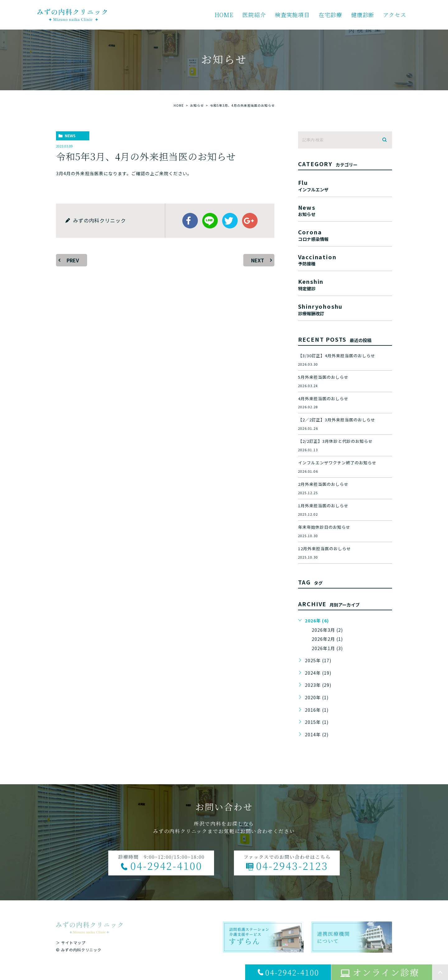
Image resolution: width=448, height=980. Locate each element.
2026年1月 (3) (327, 648)
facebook (190, 221)
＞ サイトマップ (71, 942)
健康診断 (363, 15)
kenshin (345, 284)
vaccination (345, 259)
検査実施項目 (292, 15)
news (70, 136)
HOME (224, 15)
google (250, 221)
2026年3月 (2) (327, 630)
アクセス (395, 15)
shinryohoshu (345, 309)
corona (345, 234)
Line (210, 221)
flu (345, 185)
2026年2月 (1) (327, 639)
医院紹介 (254, 15)
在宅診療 (330, 15)
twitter (230, 221)
